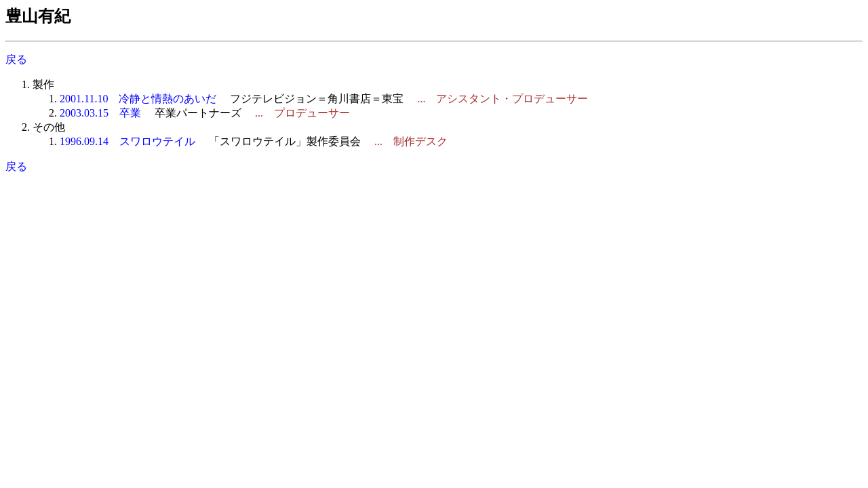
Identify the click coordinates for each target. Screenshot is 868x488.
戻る (16, 59)
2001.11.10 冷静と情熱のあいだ (138, 99)
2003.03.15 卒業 (100, 113)
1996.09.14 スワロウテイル (127, 141)
